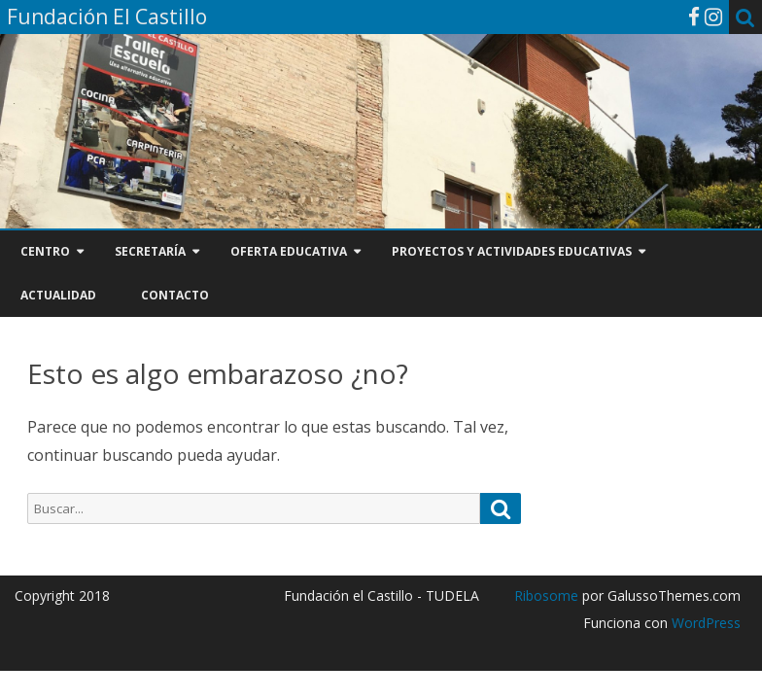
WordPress (704, 623)
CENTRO (45, 251)
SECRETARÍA (150, 251)
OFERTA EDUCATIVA (289, 251)
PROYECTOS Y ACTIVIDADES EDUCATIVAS (512, 251)
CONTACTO (175, 295)
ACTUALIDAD (58, 295)
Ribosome (546, 595)
